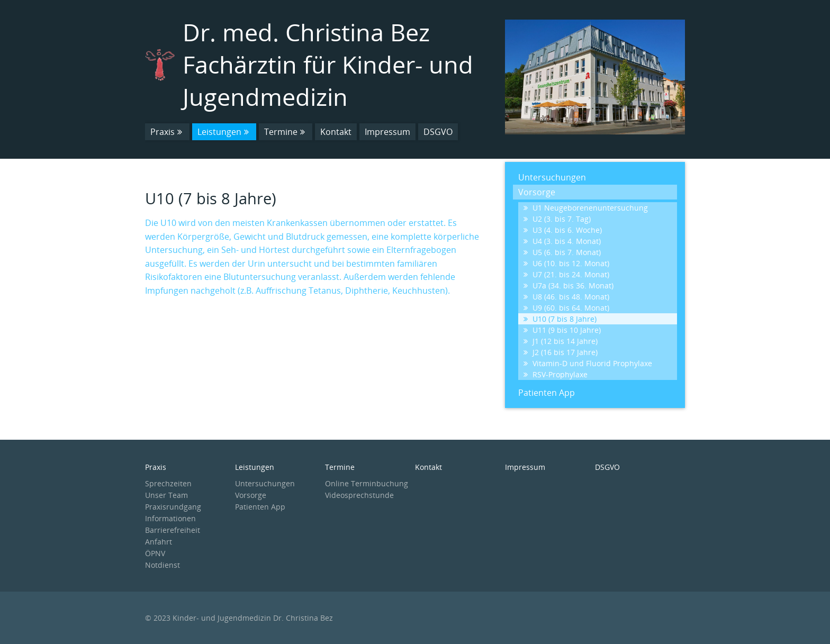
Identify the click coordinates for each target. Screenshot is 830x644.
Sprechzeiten (168, 483)
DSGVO (438, 132)
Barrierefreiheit (173, 530)
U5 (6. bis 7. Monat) (562, 252)
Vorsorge (537, 192)
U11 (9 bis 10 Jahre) (562, 330)
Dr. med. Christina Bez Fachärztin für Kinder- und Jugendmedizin (328, 64)
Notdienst (163, 565)
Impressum (387, 132)
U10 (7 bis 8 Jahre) (560, 319)
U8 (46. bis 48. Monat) (566, 297)
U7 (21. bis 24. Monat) (566, 274)
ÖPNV (155, 553)
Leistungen (224, 132)
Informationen (170, 518)
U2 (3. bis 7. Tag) (557, 219)
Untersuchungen (552, 177)
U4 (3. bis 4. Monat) (562, 241)
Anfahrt (159, 542)
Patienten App (547, 393)
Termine (286, 132)
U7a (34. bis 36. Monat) (569, 285)
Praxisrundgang (173, 507)
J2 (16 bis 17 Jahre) (561, 352)
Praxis (167, 132)
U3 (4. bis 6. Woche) (563, 230)
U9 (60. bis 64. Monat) (566, 308)
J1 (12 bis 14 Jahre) (561, 341)
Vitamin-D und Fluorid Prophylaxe (588, 363)
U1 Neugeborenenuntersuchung (586, 208)
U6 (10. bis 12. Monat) (566, 263)
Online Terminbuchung (367, 483)
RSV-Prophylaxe (556, 374)
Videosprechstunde (359, 495)
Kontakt (336, 132)
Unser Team (166, 495)
